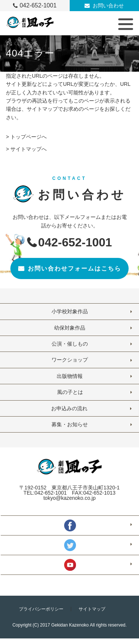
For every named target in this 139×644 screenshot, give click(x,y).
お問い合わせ (108, 6)
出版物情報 (70, 376)
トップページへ (29, 137)
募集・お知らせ (70, 424)
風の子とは (70, 392)
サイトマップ (92, 609)
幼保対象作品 (70, 328)
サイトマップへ (29, 149)
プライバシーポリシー (41, 609)
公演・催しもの (70, 344)
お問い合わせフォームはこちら (75, 268)
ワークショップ (70, 360)
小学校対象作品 (70, 311)
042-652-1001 (38, 5)
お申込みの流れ (69, 408)
